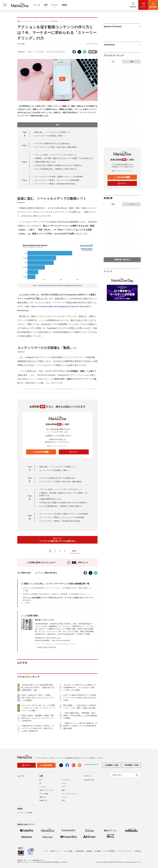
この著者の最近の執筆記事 (45, 647)
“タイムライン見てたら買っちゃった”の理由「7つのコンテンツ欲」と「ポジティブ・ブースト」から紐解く (38, 708)
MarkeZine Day (89, 780)
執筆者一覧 (43, 801)
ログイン (73, 452)
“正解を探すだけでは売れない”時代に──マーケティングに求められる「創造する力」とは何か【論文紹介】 (38, 728)
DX (41, 780)
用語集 (64, 5)
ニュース (37, 5)
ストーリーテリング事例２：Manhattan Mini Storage (55, 184)
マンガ (64, 783)
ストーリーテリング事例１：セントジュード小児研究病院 (57, 180)
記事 (46, 5)
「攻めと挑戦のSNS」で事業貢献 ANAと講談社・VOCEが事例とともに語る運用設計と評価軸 (80, 716)
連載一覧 (42, 797)
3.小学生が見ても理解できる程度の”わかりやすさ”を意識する (58, 165)
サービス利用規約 (109, 851)
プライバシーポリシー (125, 851)
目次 (75, 125)
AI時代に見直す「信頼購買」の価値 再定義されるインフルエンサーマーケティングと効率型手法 (38, 718)
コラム (30, 52)
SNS (63, 801)
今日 (113, 62)
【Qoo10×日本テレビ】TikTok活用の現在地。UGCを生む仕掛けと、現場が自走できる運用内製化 (38, 687)
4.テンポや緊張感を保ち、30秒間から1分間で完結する (55, 169)
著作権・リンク (56, 851)
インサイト (43, 787)
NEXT (75, 551)
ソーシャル (39, 52)
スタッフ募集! (68, 851)
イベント (55, 5)
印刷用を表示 (24, 573)
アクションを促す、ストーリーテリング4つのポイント (56, 155)
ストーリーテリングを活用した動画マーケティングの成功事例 (59, 177)
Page (25, 145)
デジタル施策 (44, 794)
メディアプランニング (69, 794)
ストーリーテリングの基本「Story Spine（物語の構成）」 (57, 147)
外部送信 (138, 851)
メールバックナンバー (57, 446)
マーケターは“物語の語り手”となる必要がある (52, 143)
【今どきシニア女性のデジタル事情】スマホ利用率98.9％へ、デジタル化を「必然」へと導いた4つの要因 (80, 687)
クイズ (64, 787)
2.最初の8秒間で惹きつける (45, 162)
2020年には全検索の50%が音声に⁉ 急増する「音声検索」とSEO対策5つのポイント (56, 594)
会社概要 (98, 851)
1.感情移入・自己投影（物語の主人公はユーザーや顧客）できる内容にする (64, 158)
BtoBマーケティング (46, 790)
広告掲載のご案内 (112, 765)
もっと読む (25, 603)
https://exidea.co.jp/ (53, 638)
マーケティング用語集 (25, 813)
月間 (131, 62)
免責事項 (89, 851)
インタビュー (66, 780)
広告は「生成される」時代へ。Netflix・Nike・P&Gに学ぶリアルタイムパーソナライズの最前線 (38, 698)
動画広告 (21, 52)
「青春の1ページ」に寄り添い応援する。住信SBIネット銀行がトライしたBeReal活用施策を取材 (80, 726)
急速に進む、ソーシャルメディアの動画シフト (52, 132)
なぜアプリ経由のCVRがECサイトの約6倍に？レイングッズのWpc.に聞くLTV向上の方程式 (80, 698)
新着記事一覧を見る (122, 260)
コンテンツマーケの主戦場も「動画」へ (50, 136)
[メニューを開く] (5, 5)
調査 (63, 790)
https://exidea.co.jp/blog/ (61, 640)
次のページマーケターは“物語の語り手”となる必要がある (57, 540)
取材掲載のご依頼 (131, 765)
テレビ (64, 797)
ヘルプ (46, 851)
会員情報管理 (79, 851)
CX (41, 783)
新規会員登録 (41, 452)
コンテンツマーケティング (56, 52)
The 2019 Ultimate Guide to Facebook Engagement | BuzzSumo (60, 286)
